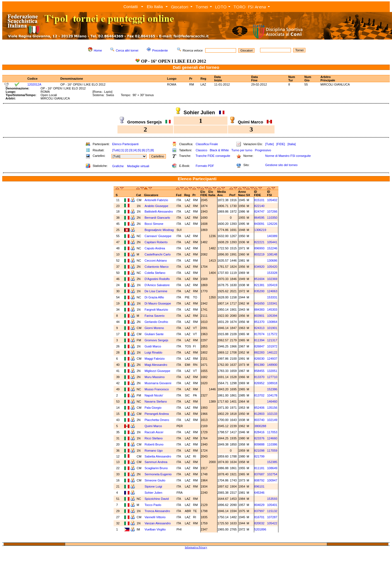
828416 (259, 432)
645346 (259, 493)
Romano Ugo (154, 451)
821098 (259, 451)
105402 (272, 200)
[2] (126, 150)
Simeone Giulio (155, 480)
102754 (272, 474)
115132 (272, 511)
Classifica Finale (207, 144)
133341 (272, 303)
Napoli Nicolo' (154, 395)
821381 (259, 285)
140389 (272, 236)
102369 (272, 279)
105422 (272, 523)
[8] (152, 150)
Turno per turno (242, 150)
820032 (259, 523)
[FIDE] (280, 144)
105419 (272, 285)
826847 (259, 346)
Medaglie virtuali (138, 166)
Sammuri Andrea (156, 462)
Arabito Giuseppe (157, 206)
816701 (259, 517)
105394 (272, 316)
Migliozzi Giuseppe (158, 371)
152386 (272, 389)
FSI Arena (257, 7)
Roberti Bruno (154, 444)
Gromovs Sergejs (157, 340)
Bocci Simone (154, 224)
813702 (259, 395)
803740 (259, 420)
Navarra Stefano (156, 401)
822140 (259, 206)
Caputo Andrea (155, 248)
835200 (259, 291)
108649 (272, 468)
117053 (272, 432)
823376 (259, 438)
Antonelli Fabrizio (157, 200)
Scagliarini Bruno (156, 468)
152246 (272, 248)
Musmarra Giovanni (158, 383)
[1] (122, 150)
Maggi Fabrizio (155, 359)
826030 (259, 359)
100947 (272, 480)
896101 (259, 486)
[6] (144, 150)
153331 (272, 297)
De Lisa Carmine (156, 291)
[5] (139, 150)
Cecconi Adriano (156, 261)
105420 (272, 267)
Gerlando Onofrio (157, 322)
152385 (272, 462)
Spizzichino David (157, 499)
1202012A (34, 84)
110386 (272, 444)
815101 (259, 200)
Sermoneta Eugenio (158, 474)
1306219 (260, 230)
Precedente (160, 50)
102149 (272, 420)
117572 (272, 334)
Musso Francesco (157, 389)
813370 (259, 377)
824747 (259, 211)
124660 (272, 438)
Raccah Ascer (154, 432)
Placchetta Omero (157, 420)
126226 (272, 224)
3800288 (260, 426)
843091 (259, 224)
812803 (259, 414)
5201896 (260, 529)
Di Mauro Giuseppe (158, 303)
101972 (272, 346)
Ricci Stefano (154, 438)
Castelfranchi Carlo (158, 254)
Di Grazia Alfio (155, 297)
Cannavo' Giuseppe (158, 236)
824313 (259, 328)
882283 (259, 352)
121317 (272, 340)
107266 (272, 211)
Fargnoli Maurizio (157, 310)
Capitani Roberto (156, 242)
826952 (259, 383)
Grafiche (118, 166)
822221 (259, 242)
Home (98, 50)
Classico (202, 150)
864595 (259, 218)
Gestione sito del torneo (281, 165)
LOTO (221, 7)
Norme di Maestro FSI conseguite (288, 156)
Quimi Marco (154, 426)
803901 (259, 316)
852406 (259, 408)
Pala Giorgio (153, 408)
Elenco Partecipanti (125, 144)
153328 (272, 273)
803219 (259, 254)
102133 (272, 414)
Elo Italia (155, 7)
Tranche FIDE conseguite (213, 156)
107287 (272, 517)
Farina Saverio (155, 316)
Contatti (131, 7)
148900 (272, 365)
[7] (148, 150)
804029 (259, 505)
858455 (259, 371)
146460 (272, 401)
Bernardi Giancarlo (158, 218)
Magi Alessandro (156, 365)
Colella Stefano (155, 273)
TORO (239, 7)
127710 (272, 377)
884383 (259, 310)
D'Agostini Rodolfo (157, 279)
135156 (272, 408)
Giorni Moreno (155, 328)
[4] (135, 150)
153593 (272, 499)
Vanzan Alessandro (158, 523)
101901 (272, 328)
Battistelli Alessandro (159, 211)
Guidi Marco (153, 346)
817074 (259, 334)
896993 (259, 248)
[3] (131, 150)
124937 (272, 359)
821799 (259, 456)
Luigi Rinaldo (154, 352)
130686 (272, 261)
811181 (259, 468)
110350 (272, 218)
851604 (259, 279)
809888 (259, 444)
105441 (272, 242)
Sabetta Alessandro (158, 456)
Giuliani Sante (155, 334)
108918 (272, 383)
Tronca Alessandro (158, 511)
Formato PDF (205, 166)
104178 (272, 395)
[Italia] (292, 144)
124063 (272, 291)
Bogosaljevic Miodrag (160, 230)
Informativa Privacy (196, 547)
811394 (259, 340)
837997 (259, 511)
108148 (272, 254)
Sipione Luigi (154, 486)
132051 (272, 371)
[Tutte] (269, 144)
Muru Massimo (155, 377)
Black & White (219, 150)
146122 (272, 352)
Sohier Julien (154, 493)
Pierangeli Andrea (157, 414)
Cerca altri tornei (127, 50)
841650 (259, 303)
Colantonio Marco (157, 267)
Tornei (202, 7)
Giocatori (180, 7)
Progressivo (263, 150)
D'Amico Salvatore (157, 285)
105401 (272, 505)
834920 (259, 267)
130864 (272, 322)
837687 (259, 474)
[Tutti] (116, 150)
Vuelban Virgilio (155, 529)
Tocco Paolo (153, 505)
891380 (259, 365)
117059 (272, 451)
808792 (259, 480)
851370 (259, 322)
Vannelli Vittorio (155, 517)
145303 (272, 310)
